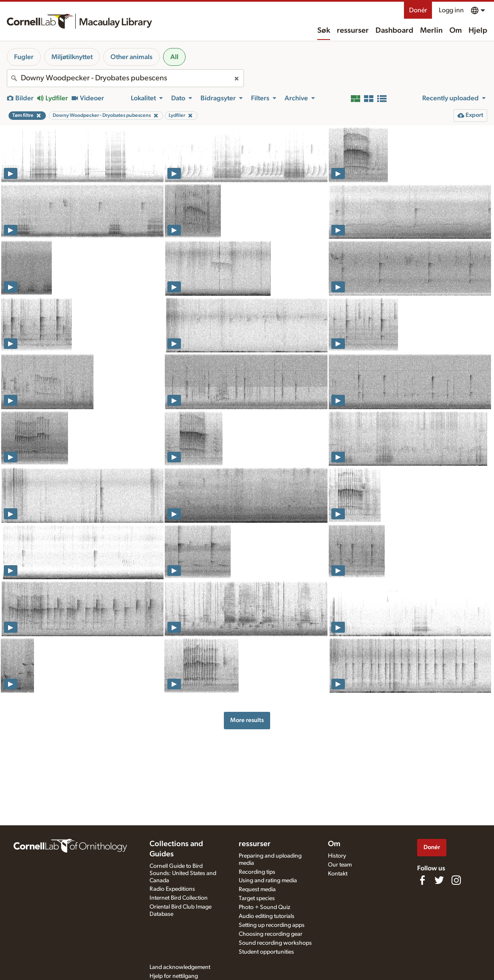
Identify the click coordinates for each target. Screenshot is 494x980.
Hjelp (478, 31)
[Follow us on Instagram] (456, 880)
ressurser (353, 31)
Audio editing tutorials (267, 916)
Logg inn (451, 10)
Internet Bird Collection (179, 898)
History (337, 856)
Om (456, 31)
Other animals (131, 57)
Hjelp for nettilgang (174, 976)
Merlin (431, 31)
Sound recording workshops (275, 943)
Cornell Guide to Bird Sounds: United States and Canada (183, 873)
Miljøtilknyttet (72, 57)
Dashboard (394, 31)
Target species (257, 898)
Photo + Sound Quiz (264, 907)
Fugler (24, 57)
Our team (340, 865)
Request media (257, 889)
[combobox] (125, 78)
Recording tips (257, 872)
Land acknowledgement (180, 967)
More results (247, 720)
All (174, 57)
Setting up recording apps (272, 925)
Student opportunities (266, 952)
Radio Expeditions (172, 889)
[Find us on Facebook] (422, 880)
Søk (324, 31)
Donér (418, 10)
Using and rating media (268, 881)
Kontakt (338, 874)
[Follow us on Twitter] (439, 880)
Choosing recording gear (271, 934)
